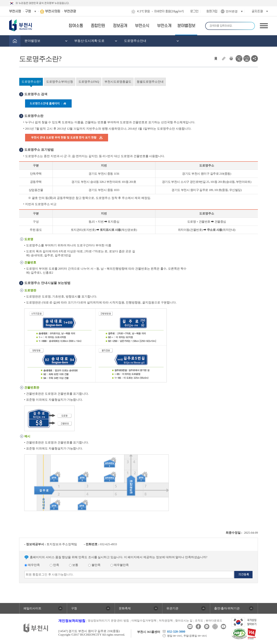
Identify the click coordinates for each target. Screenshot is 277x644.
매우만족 (32, 565)
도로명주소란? (31, 82)
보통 (74, 565)
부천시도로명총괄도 (118, 82)
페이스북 (198, 627)
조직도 (199, 621)
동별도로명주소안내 (150, 82)
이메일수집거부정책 (144, 621)
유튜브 (223, 627)
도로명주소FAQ (89, 82)
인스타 (215, 627)
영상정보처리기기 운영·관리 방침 (108, 621)
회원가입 (212, 11)
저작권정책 (166, 621)
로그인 (194, 11)
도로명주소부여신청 (60, 82)
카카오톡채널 (207, 627)
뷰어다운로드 (214, 621)
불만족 (94, 565)
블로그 (190, 627)
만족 (54, 565)
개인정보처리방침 (72, 621)
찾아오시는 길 (184, 621)
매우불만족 (120, 565)
